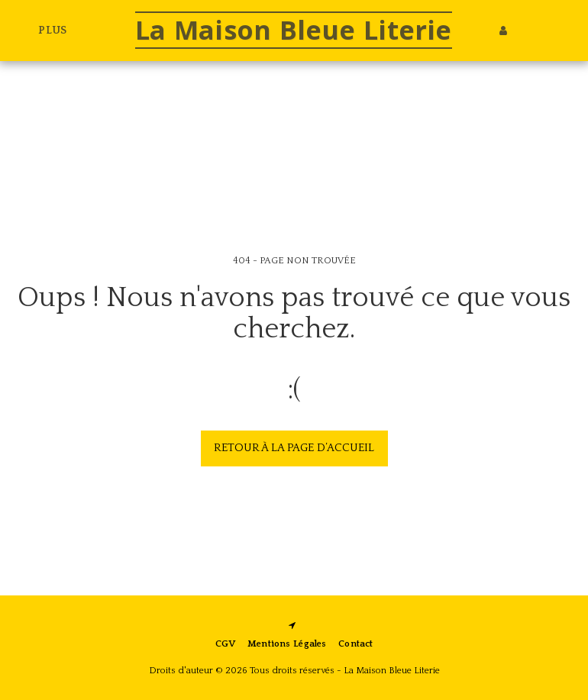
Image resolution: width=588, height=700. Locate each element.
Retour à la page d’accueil (294, 448)
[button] (526, 31)
